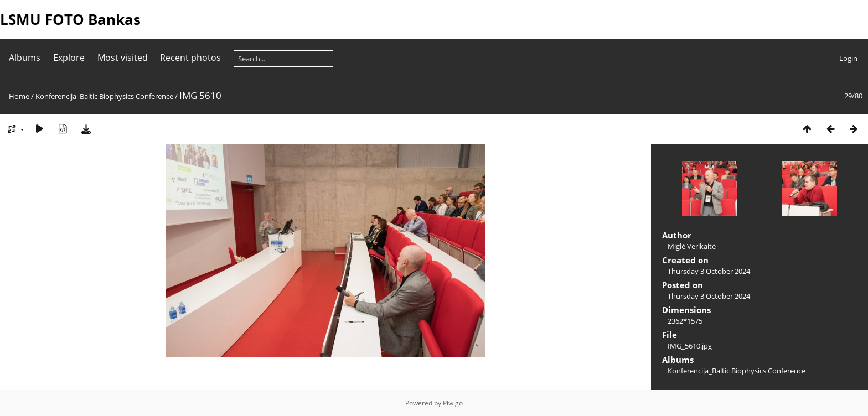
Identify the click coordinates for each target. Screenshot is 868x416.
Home (19, 96)
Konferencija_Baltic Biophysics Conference (104, 96)
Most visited (123, 58)
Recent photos (190, 58)
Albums (25, 58)
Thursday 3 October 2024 (709, 271)
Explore (69, 58)
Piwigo (453, 403)
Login (848, 58)
